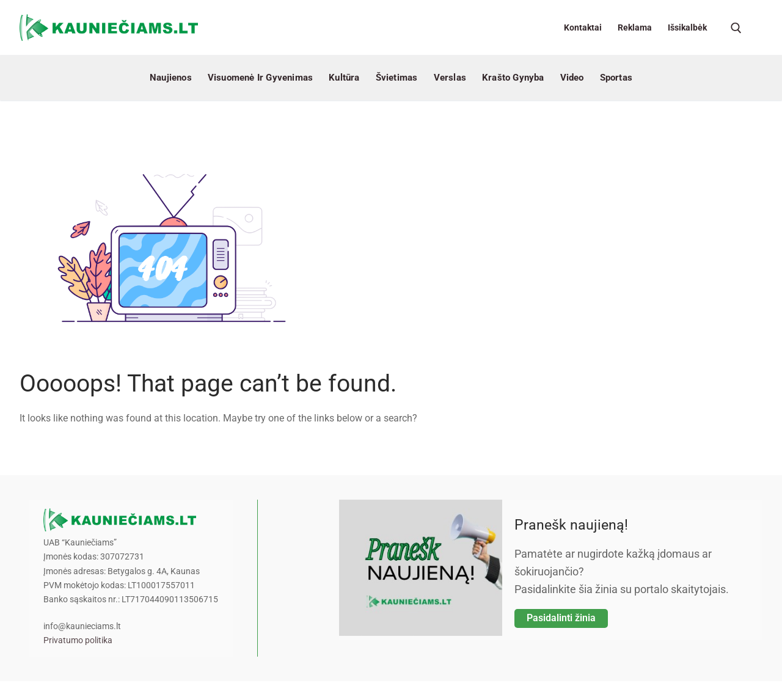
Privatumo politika (78, 640)
